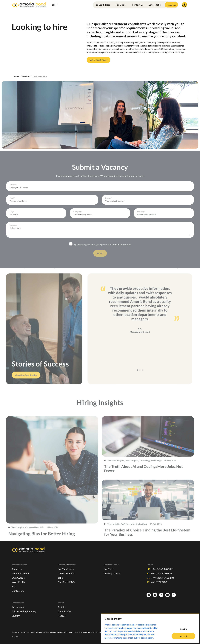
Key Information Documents (67, 632)
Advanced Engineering (24, 611)
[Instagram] (161, 595)
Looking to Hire (40, 76)
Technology (18, 607)
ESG (14, 586)
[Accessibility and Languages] (184, 5)
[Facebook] (155, 595)
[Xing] (174, 595)
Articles (62, 607)
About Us (17, 569)
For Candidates (102, 5)
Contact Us (138, 5)
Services (26, 76)
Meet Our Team (20, 573)
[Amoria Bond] (29, 5)
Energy (16, 616)
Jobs (60, 578)
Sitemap (15, 636)
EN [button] (54, 5)
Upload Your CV (66, 573)
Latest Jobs (155, 5)
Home (17, 76)
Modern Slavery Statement (46, 632)
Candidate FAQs (67, 582)
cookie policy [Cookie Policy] (147, 638)
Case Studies (65, 611)
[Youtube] (167, 595)
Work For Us (18, 582)
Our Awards (18, 578)
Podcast (62, 616)
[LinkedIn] (149, 595)
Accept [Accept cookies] (184, 636)
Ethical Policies (85, 632)
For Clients (121, 5)
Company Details (98, 632)
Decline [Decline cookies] (183, 629)
